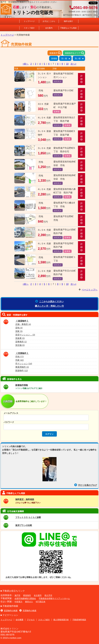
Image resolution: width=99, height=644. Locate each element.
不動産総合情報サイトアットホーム (54, 598)
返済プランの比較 (24, 525)
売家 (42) (19, 360)
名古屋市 (38, 595)
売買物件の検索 (28, 611)
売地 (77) (19, 357)
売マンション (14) (24, 364)
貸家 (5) (19, 331)
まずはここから (49, 21)
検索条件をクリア (75, 53)
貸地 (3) (19, 328)
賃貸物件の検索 (9, 611)
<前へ (26, 64)
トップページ (29, 21)
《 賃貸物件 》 (22, 321)
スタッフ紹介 (29, 28)
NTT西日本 (41, 602)
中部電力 (18, 602)
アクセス (31, 620)
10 (67, 64)
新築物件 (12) (22, 371)
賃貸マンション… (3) (25, 335)
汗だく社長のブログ (86, 485)
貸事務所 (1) (21, 342)
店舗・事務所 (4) (23, 324)
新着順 (55, 59)
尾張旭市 (27, 595)
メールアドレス (11, 413)
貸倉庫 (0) (20, 338)
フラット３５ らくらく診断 (28, 517)
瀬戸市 (17, 595)
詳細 (81, 79)
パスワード (9, 422)
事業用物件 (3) (22, 367)
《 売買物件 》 (22, 353)
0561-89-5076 (84, 8)
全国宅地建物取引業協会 (25, 598)
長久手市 (48, 595)
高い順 (80, 59)
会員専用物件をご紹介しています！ (31, 401)
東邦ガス (29, 602)
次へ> (73, 64)
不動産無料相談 (79, 620)
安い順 (66, 59)
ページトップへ (90, 290)
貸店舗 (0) (20, 345)
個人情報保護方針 (61, 620)
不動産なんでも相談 (68, 28)
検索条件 (56, 53)
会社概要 (19, 620)
